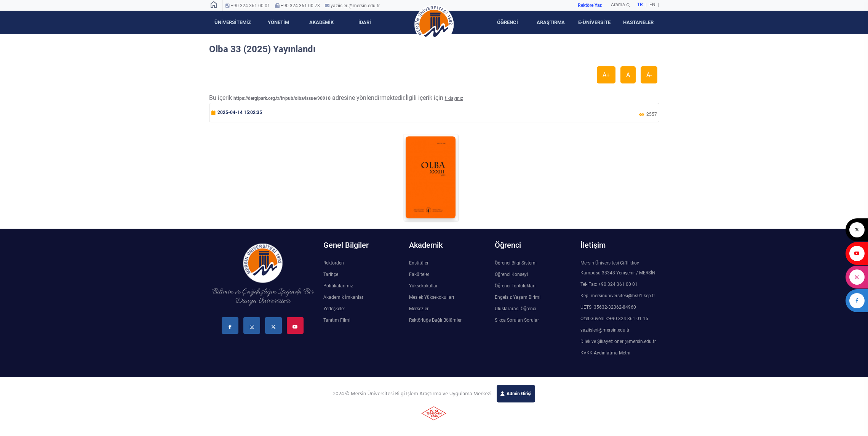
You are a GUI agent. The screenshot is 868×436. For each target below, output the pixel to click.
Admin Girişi (519, 394)
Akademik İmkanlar (343, 297)
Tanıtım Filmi (337, 320)
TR (640, 5)
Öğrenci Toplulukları (515, 286)
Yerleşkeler (334, 309)
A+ (606, 75)
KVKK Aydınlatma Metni (605, 353)
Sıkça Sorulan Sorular (517, 320)
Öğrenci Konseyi (511, 274)
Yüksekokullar (423, 286)
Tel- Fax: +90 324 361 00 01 (609, 284)
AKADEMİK (321, 22)
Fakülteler (419, 274)
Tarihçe (331, 274)
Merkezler (419, 309)
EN (653, 5)
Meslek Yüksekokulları (432, 297)
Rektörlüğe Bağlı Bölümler (435, 320)
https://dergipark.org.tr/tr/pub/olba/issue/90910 (282, 98)
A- (649, 75)
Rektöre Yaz (590, 5)
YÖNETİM (278, 22)
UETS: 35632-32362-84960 (608, 307)
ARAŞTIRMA (551, 22)
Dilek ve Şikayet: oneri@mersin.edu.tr (618, 341)
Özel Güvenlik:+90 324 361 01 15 (614, 319)
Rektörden (334, 263)
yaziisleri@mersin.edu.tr (355, 6)
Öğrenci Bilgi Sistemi (516, 263)
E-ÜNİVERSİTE (594, 22)
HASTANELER (638, 22)
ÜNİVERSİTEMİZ (233, 22)
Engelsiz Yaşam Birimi (518, 297)
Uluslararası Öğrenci (516, 309)
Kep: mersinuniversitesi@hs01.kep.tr (618, 296)
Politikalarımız (338, 286)
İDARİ (365, 22)
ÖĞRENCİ (508, 22)
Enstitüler (419, 263)
